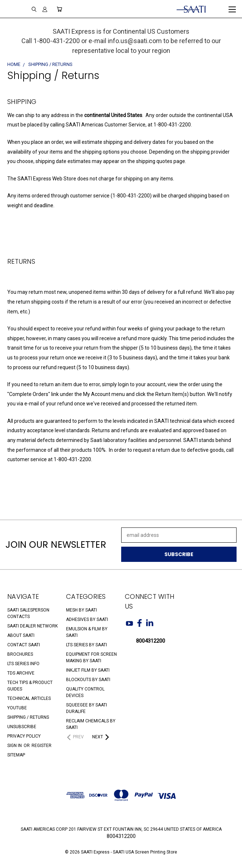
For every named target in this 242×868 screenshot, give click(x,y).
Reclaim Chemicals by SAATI (91, 724)
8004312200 (151, 641)
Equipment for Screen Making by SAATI (91, 658)
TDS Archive (21, 673)
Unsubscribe (22, 727)
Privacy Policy (24, 736)
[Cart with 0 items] (59, 9)
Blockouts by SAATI (88, 680)
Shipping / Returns (28, 717)
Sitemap (16, 755)
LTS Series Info (23, 664)
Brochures (20, 654)
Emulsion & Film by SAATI (87, 632)
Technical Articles (29, 698)
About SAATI (21, 635)
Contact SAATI (24, 645)
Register (42, 746)
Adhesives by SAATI (87, 619)
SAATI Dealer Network (32, 626)
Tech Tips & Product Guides (30, 686)
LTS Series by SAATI (87, 645)
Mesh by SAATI (81, 610)
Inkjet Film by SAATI (88, 670)
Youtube (17, 708)
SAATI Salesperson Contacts (28, 613)
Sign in (15, 746)
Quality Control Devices (85, 692)
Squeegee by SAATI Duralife (87, 708)
